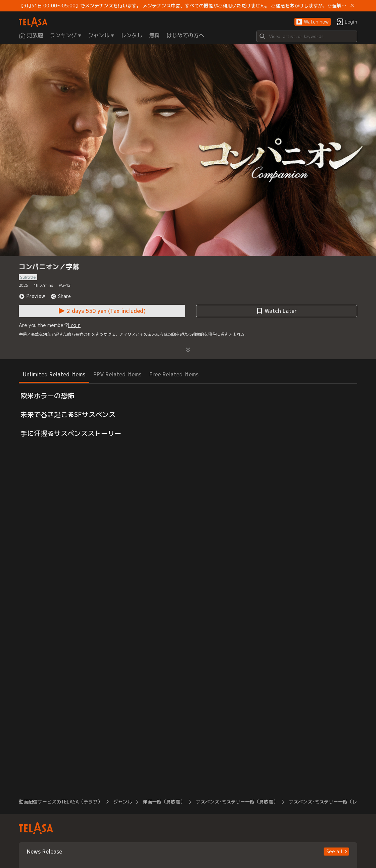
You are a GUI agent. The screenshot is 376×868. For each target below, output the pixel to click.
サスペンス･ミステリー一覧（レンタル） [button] (332, 802)
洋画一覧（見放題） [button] (164, 802)
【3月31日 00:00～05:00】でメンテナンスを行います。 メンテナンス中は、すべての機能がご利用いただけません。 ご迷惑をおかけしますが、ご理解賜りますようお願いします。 (183, 6)
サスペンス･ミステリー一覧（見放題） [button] (237, 802)
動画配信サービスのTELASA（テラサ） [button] (61, 802)
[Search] (307, 36)
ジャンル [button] (123, 802)
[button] (313, 22)
